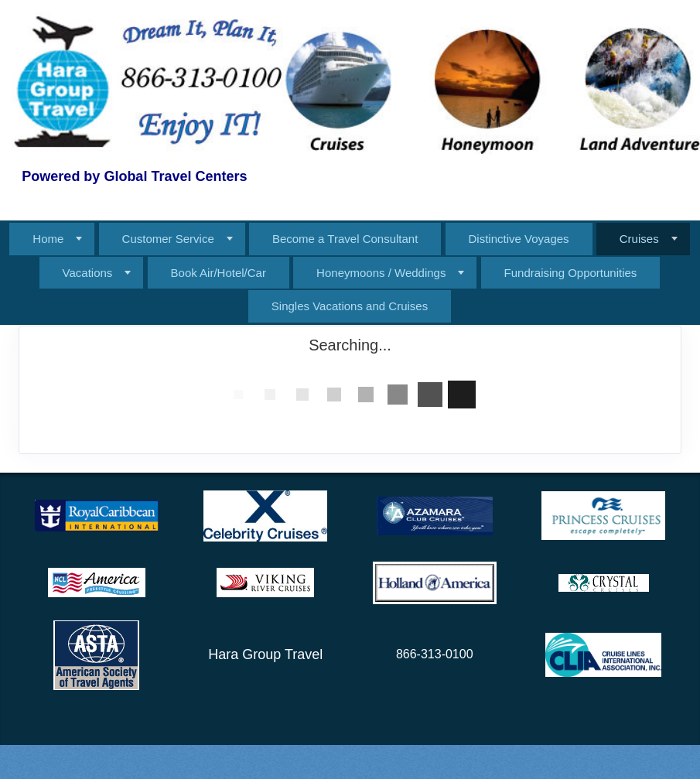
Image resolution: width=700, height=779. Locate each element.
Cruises (639, 239)
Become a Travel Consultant (345, 239)
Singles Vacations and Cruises (350, 306)
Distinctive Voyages (519, 239)
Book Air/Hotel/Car (219, 273)
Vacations (88, 273)
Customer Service (168, 239)
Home (48, 239)
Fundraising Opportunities (571, 273)
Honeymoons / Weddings (381, 273)
